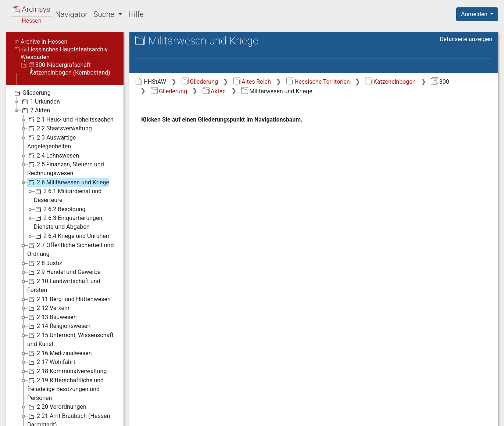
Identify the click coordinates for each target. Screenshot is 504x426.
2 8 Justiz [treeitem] (45, 263)
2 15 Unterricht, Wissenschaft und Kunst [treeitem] (70, 339)
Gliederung (200, 82)
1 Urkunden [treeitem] (40, 102)
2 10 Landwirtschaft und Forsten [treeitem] (64, 285)
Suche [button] (105, 14)
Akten (214, 91)
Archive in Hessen (41, 42)
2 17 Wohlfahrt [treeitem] (51, 362)
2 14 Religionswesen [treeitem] (59, 326)
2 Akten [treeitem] (35, 111)
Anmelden (475, 14)
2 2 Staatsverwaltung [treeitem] (60, 129)
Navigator (71, 14)
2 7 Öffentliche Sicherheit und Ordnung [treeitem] (70, 249)
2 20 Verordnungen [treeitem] (57, 407)
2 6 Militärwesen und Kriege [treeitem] (68, 183)
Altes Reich (252, 82)
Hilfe (136, 14)
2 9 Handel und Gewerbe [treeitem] (64, 272)
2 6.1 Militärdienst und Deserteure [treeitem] (68, 195)
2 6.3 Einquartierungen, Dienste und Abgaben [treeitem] (69, 222)
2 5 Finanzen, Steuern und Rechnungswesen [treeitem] (66, 168)
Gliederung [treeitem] (32, 93)
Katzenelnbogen (390, 82)
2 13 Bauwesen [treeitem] (52, 317)
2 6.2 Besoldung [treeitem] (60, 209)
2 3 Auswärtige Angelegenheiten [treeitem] (51, 142)
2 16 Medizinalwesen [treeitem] (60, 353)
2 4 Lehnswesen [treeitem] (53, 156)
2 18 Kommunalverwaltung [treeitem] (67, 371)
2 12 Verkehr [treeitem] (48, 308)
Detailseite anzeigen (466, 39)
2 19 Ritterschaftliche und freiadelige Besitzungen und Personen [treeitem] (65, 389)
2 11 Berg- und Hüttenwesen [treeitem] (69, 299)
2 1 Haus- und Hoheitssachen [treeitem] (70, 120)
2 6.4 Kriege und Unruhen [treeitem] (72, 236)
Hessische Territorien (318, 82)
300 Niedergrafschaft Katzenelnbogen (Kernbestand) (70, 69)
